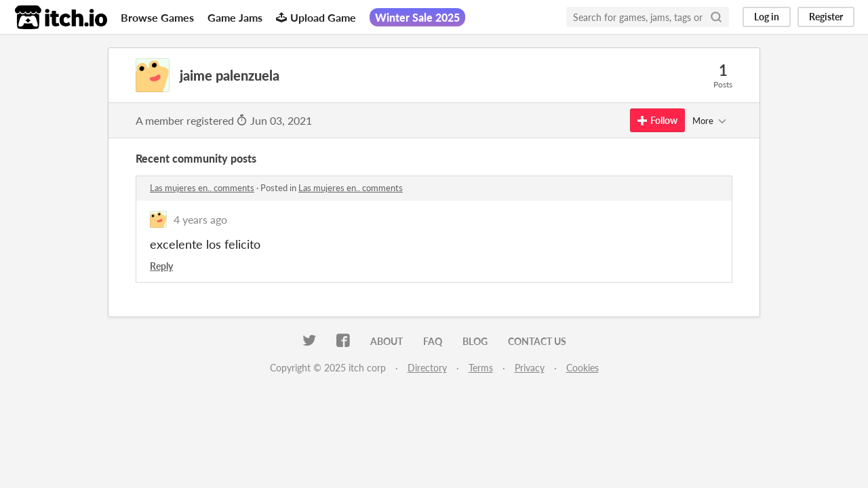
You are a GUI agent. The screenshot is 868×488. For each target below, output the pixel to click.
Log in (767, 17)
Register (826, 17)
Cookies (583, 368)
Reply (161, 266)
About (387, 341)
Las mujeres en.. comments (202, 188)
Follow (657, 120)
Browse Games (157, 17)
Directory (427, 368)
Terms (481, 368)
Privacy (530, 368)
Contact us (537, 341)
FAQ (433, 341)
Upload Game (316, 17)
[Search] (716, 17)
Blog (475, 341)
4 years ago (200, 219)
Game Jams (235, 17)
